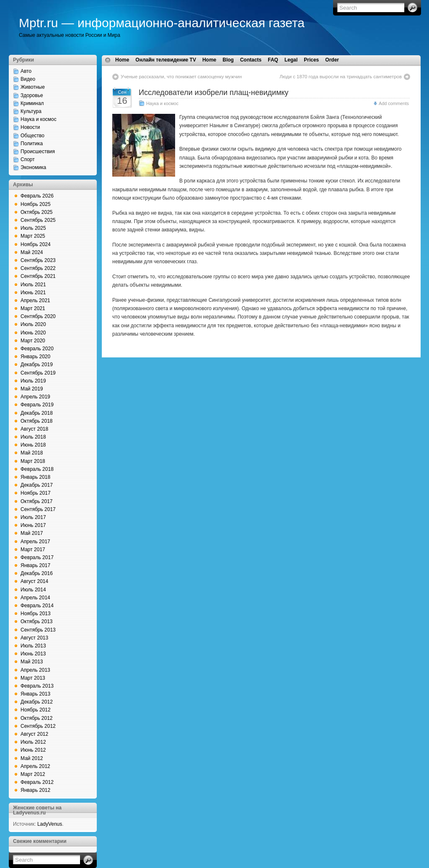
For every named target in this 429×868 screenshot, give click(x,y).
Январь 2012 (35, 790)
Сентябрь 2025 (38, 220)
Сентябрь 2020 (38, 316)
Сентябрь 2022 (38, 268)
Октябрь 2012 (37, 718)
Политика (32, 144)
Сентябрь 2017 (38, 509)
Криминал (32, 103)
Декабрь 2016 (37, 573)
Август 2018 (34, 429)
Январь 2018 (35, 477)
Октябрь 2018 (37, 421)
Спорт (28, 159)
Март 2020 (33, 341)
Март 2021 (33, 308)
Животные (33, 87)
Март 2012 (33, 774)
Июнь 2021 (33, 293)
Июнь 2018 (33, 445)
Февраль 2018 (37, 469)
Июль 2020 (33, 324)
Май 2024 (32, 252)
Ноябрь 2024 (36, 244)
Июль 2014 (33, 590)
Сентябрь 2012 (38, 726)
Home (122, 60)
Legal (291, 60)
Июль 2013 (33, 646)
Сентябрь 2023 (38, 260)
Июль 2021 (33, 285)
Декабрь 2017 (37, 485)
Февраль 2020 (37, 349)
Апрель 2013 (35, 670)
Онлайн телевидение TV (166, 60)
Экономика (33, 167)
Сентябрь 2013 (38, 630)
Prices (311, 60)
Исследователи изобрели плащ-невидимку (214, 92)
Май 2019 (32, 389)
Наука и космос (39, 119)
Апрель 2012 (35, 766)
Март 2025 (33, 236)
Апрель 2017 (35, 542)
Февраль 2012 (37, 782)
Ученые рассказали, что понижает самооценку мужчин (181, 77)
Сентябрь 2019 (38, 373)
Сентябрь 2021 (38, 276)
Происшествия (38, 152)
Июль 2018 (33, 437)
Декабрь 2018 (37, 413)
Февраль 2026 (37, 196)
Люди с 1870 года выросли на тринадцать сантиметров (341, 77)
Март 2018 (33, 461)
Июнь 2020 (33, 333)
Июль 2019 (33, 381)
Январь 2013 (35, 694)
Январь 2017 (35, 565)
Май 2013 (32, 662)
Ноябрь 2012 (36, 710)
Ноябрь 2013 (36, 614)
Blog (228, 60)
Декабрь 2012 (37, 702)
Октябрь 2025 (37, 212)
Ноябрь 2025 (36, 204)
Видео (28, 79)
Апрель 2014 (35, 598)
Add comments (394, 103)
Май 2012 (32, 758)
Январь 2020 (35, 357)
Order (332, 60)
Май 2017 (32, 533)
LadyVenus (50, 824)
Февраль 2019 (37, 405)
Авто (26, 71)
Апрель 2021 (35, 300)
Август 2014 (34, 581)
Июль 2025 (33, 228)
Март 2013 (33, 678)
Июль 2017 (33, 517)
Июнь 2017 (33, 525)
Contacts (251, 60)
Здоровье (32, 95)
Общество (32, 136)
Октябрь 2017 (37, 501)
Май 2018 (32, 453)
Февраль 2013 (37, 686)
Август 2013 (34, 638)
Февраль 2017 (37, 557)
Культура (31, 111)
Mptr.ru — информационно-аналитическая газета (162, 23)
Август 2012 (34, 734)
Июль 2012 (33, 742)
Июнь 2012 (33, 750)
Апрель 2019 (35, 397)
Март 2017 (33, 550)
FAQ (273, 60)
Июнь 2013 (33, 654)
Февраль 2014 (37, 606)
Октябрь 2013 (37, 621)
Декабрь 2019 (37, 365)
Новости (30, 127)
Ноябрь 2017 (36, 493)
